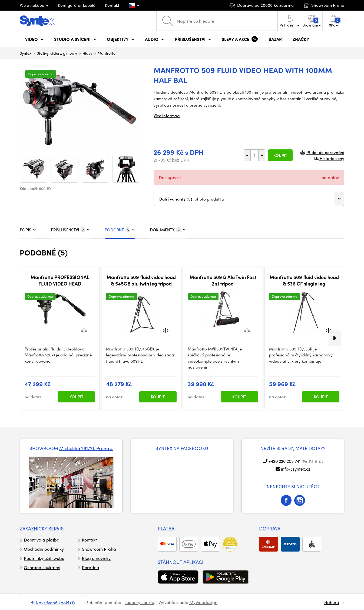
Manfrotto (107, 53)
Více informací (167, 116)
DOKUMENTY (168, 230)
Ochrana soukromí (42, 567)
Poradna (91, 567)
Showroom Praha (99, 549)
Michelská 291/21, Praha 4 (86, 448)
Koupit (280, 155)
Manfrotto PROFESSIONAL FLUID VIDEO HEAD (60, 280)
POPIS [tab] (28, 230)
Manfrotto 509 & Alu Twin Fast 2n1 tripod (223, 280)
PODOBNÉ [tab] (120, 230)
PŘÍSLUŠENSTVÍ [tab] (70, 230)
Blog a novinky (96, 558)
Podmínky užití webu (44, 558)
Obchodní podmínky (44, 549)
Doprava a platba (42, 540)
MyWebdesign (203, 602)
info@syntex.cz (296, 469)
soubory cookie (139, 602)
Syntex (26, 53)
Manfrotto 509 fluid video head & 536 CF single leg (304, 280)
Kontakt (112, 5)
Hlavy (87, 53)
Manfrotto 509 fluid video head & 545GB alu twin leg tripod (141, 280)
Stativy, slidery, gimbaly (57, 53)
